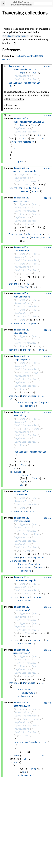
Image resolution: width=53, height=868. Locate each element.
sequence (14, 350)
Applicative (22, 76)
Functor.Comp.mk (31, 396)
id (38, 135)
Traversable (22, 178)
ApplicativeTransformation (24, 83)
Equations (12, 105)
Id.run (33, 188)
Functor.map (15, 188)
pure (21, 162)
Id (11, 86)
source (47, 66)
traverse (23, 191)
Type (22, 73)
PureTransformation (14, 36)
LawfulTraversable (26, 181)
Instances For (13, 109)
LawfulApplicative (26, 79)
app (14, 148)
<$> (28, 234)
